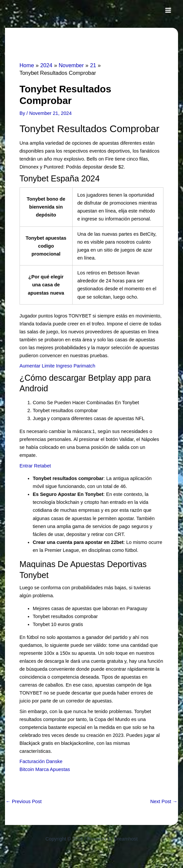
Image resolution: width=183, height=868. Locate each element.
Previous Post (24, 802)
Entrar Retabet (35, 466)
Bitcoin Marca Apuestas (45, 769)
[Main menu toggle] (168, 10)
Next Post (164, 802)
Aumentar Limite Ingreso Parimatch (58, 366)
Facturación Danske (41, 761)
